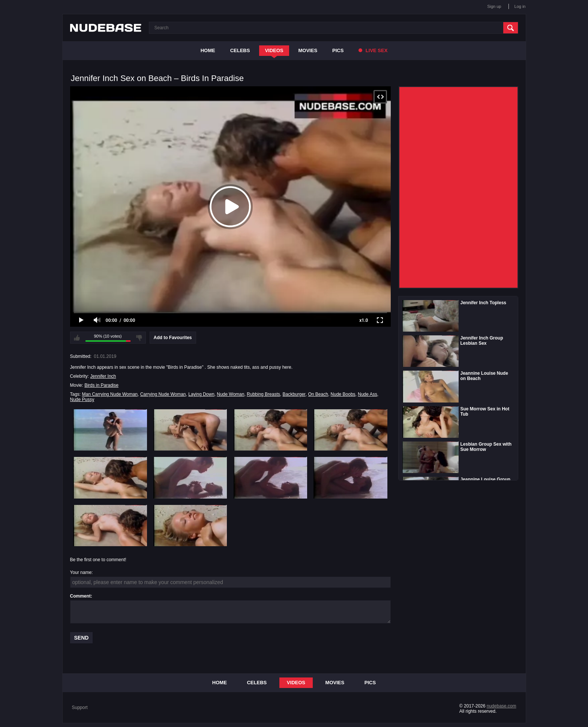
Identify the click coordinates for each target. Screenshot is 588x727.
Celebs (240, 50)
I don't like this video (139, 338)
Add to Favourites (173, 338)
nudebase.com (502, 706)
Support (80, 707)
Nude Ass (367, 394)
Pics (338, 50)
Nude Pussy (82, 400)
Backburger (294, 394)
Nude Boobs (343, 394)
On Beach (318, 394)
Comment (80, 596)
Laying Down (201, 394)
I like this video (77, 338)
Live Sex (373, 50)
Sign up (494, 6)
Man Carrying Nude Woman (110, 394)
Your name (81, 572)
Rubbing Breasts (263, 394)
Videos (274, 50)
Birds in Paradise (101, 385)
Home (208, 50)
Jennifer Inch (103, 376)
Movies (308, 50)
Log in (520, 6)
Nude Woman (230, 394)
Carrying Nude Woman (163, 394)
